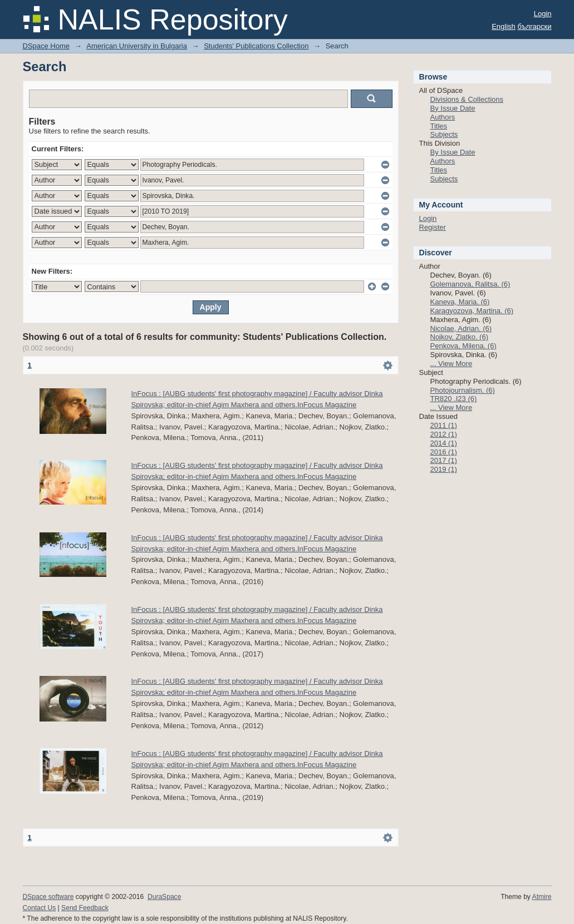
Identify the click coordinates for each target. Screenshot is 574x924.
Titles (439, 126)
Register (433, 227)
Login (543, 14)
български (534, 26)
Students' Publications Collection (256, 46)
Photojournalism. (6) (463, 390)
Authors (443, 117)
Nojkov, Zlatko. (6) (460, 337)
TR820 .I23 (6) (454, 399)
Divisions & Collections (467, 99)
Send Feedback (85, 908)
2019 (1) (444, 469)
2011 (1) (444, 425)
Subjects (444, 134)
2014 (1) (444, 443)
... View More (452, 364)
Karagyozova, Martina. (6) (472, 311)
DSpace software (48, 897)
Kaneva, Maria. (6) (460, 302)
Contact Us (40, 908)
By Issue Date (453, 108)
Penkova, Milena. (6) (463, 346)
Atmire (542, 897)
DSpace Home (46, 46)
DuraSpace (164, 897)
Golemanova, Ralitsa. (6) (470, 284)
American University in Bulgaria (137, 46)
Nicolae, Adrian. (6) (461, 328)
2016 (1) (444, 452)
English (504, 26)
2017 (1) (444, 460)
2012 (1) (444, 434)
